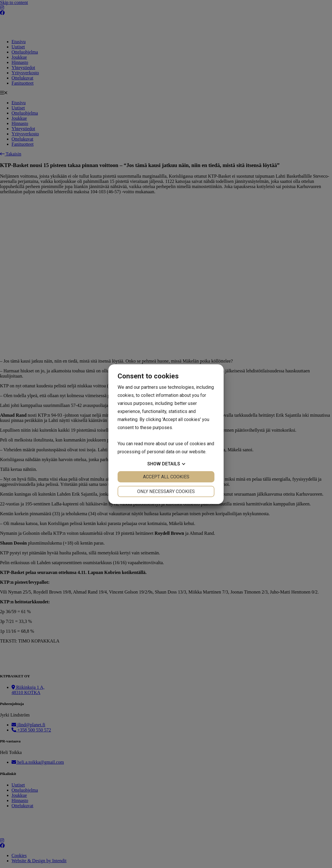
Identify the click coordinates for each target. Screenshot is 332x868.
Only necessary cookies (166, 491)
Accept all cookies (166, 477)
